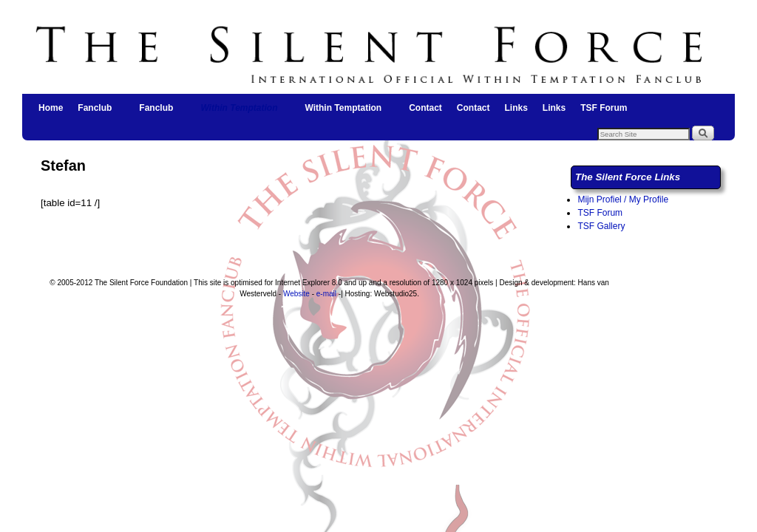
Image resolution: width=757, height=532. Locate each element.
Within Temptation (240, 112)
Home (51, 108)
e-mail (326, 294)
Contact (425, 108)
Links (516, 108)
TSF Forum (604, 108)
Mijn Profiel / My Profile (623, 199)
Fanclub (95, 112)
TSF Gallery (601, 226)
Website (296, 294)
